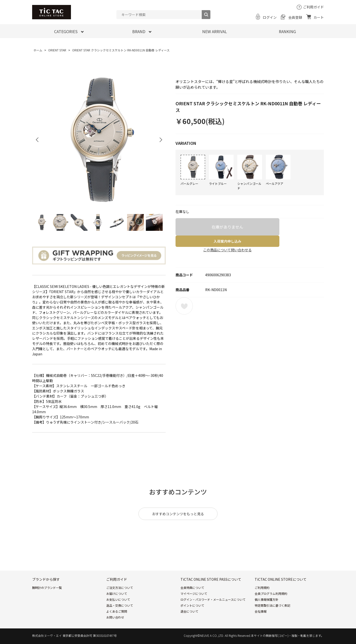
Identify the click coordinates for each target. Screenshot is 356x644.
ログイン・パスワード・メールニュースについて (213, 599)
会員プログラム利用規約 (271, 593)
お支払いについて (118, 599)
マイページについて (194, 593)
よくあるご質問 (117, 611)
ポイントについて (192, 605)
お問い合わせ (115, 617)
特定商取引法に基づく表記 (272, 605)
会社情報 (261, 611)
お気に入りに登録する (184, 306)
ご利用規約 (262, 588)
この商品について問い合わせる (227, 250)
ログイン (270, 17)
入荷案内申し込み (227, 241)
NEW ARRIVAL (215, 31)
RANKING (287, 31)
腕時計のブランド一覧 (47, 588)
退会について (189, 611)
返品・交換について (120, 605)
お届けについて (117, 593)
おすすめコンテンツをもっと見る (178, 514)
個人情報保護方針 (267, 599)
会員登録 (295, 17)
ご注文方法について (120, 588)
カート (319, 17)
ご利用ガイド (313, 7)
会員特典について (192, 588)
